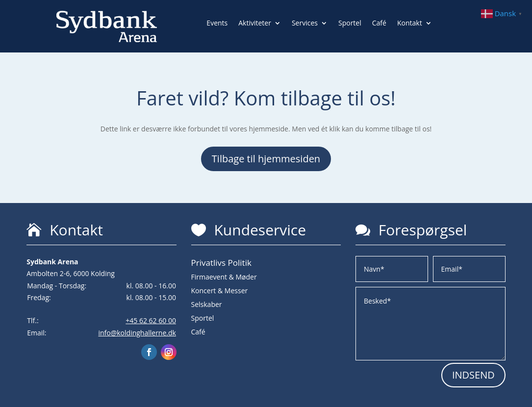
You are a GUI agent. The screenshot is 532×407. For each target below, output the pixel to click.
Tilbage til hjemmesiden (266, 159)
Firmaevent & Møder (224, 277)
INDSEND (473, 375)
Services (305, 24)
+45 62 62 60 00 (151, 320)
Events (217, 24)
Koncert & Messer (220, 291)
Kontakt (410, 24)
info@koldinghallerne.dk (137, 333)
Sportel (350, 24)
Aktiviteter (255, 24)
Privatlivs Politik (221, 263)
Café (379, 24)
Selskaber (207, 304)
